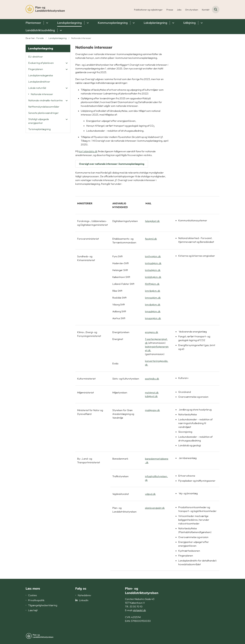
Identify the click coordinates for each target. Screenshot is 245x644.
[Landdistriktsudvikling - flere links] (60, 30)
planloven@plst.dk (155, 508)
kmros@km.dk (153, 298)
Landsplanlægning (69, 23)
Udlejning (189, 23)
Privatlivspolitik (36, 600)
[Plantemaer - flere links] (47, 23)
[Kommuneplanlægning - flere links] (133, 23)
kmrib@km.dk (153, 291)
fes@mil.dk (151, 239)
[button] (66, 63)
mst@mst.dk (152, 392)
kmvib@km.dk (153, 304)
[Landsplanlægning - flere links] (87, 23)
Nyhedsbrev (84, 595)
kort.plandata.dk (88, 151)
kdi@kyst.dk (151, 396)
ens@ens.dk (152, 332)
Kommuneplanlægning (113, 23)
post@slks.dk (152, 379)
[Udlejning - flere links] (201, 23)
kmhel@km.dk (153, 270)
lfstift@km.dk (152, 284)
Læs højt (33, 610)
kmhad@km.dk (153, 263)
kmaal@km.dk (153, 311)
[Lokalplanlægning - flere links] (173, 23)
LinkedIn (84, 600)
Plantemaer (33, 23)
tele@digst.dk (152, 221)
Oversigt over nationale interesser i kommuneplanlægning (112, 164)
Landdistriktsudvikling (40, 30)
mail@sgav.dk (152, 410)
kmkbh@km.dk (153, 277)
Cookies (32, 595)
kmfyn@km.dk (153, 256)
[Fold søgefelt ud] (216, 10)
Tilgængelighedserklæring (43, 605)
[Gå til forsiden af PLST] (45, 10)
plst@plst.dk (139, 610)
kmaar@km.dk (153, 318)
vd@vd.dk (150, 494)
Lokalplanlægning (155, 23)
